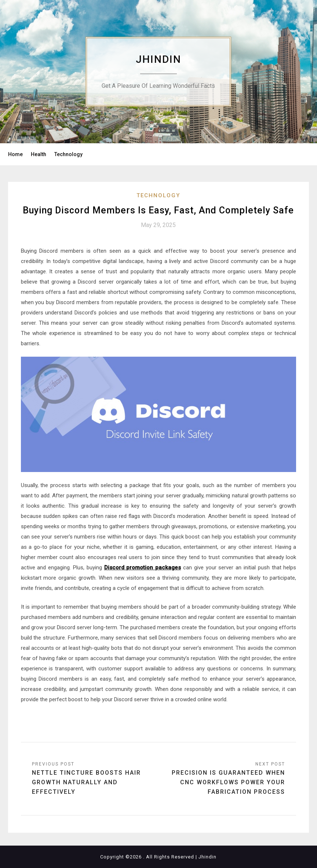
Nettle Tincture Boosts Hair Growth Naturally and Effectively (86, 782)
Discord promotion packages (143, 568)
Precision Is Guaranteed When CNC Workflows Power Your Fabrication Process (228, 782)
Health (39, 154)
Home (15, 154)
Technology (68, 154)
